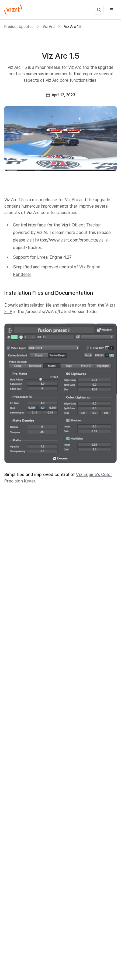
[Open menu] (111, 10)
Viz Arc (49, 27)
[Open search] (99, 10)
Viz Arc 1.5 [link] (73, 27)
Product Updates (19, 27)
